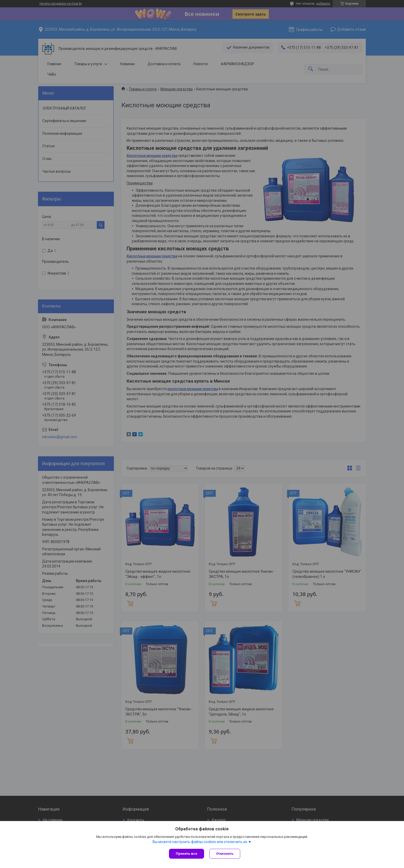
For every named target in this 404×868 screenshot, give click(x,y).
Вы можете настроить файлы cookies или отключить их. (200, 842)
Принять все (187, 854)
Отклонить (225, 854)
